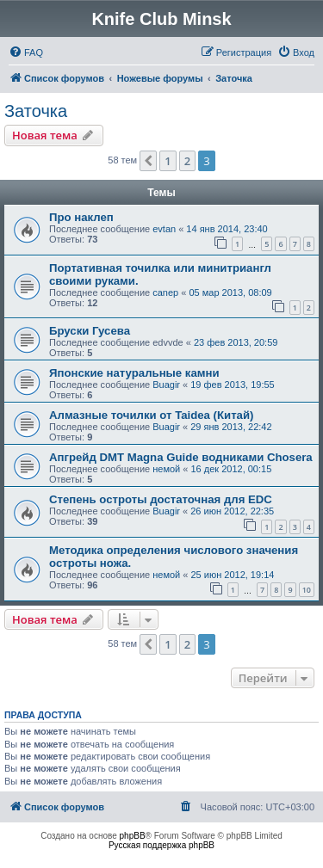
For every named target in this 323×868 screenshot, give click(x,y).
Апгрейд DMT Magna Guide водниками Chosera (181, 457)
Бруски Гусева (90, 331)
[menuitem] (26, 52)
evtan (164, 229)
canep (165, 292)
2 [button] (187, 161)
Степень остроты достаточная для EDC (161, 499)
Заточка (36, 111)
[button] (148, 161)
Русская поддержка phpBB (161, 845)
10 (307, 590)
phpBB (133, 836)
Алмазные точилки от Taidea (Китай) (151, 415)
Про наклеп (81, 217)
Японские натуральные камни (134, 373)
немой (166, 469)
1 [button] (168, 161)
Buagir (166, 385)
